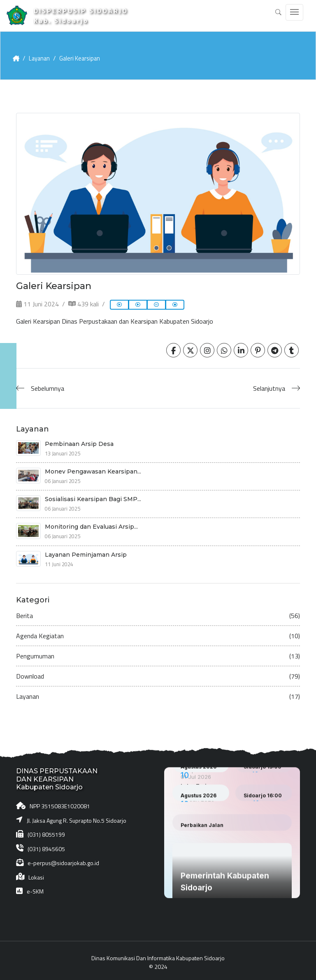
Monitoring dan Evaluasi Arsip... (91, 523)
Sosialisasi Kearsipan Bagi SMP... (93, 496)
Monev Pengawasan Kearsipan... (93, 468)
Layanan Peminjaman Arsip (86, 551)
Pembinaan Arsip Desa (79, 440)
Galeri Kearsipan (84, 55)
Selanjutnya (269, 385)
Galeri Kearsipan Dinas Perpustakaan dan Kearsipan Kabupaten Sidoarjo (115, 318)
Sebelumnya (48, 385)
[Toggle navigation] (294, 12)
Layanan (41, 55)
